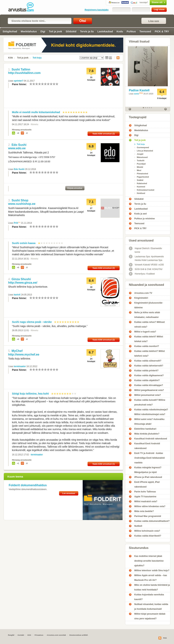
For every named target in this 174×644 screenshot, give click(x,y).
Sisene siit (151, 2)
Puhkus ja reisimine (145, 219)
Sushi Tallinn (21, 69)
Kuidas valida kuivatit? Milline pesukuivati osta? (150, 402)
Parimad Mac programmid (148, 516)
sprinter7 (18, 81)
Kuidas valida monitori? (147, 346)
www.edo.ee (17, 148)
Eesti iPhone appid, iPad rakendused (147, 484)
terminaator (20, 366)
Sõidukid (71, 31)
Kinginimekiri (141, 298)
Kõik (11, 58)
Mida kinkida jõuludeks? (147, 434)
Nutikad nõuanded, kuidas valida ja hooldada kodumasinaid (151, 607)
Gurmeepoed (143, 147)
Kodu (120, 31)
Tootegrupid (138, 117)
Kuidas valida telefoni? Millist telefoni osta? (150, 354)
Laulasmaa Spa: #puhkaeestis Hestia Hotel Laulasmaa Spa (146, 258)
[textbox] (40, 21)
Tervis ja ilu (87, 31)
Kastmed (141, 187)
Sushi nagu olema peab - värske (32, 322)
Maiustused (142, 157)
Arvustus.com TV (143, 293)
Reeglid (11, 635)
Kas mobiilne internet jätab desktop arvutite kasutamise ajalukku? (149, 561)
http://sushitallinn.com (24, 73)
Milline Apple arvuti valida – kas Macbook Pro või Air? (151, 578)
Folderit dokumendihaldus (28, 485)
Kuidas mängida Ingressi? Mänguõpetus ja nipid (148, 470)
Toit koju (37, 58)
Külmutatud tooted (146, 190)
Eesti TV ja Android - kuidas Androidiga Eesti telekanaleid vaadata (149, 458)
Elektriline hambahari (145, 429)
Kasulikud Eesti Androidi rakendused (147, 446)
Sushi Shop (20, 200)
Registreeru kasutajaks (97, 10)
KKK (29, 635)
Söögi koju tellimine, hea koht (30, 394)
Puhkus (131, 31)
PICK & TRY (162, 31)
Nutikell (138, 526)
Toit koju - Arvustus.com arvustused (24, 7)
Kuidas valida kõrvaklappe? (149, 385)
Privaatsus (39, 635)
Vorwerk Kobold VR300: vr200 (146, 265)
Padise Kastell (139, 90)
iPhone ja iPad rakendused (148, 477)
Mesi (139, 170)
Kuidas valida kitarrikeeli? (148, 536)
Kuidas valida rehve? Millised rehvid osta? (149, 324)
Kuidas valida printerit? (146, 371)
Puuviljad (141, 164)
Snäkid (140, 180)
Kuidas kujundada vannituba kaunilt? (149, 597)
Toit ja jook (55, 31)
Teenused (145, 31)
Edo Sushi (19, 145)
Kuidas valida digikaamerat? (149, 375)
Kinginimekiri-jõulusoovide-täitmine (149, 305)
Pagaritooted (143, 177)
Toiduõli (141, 161)
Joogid (140, 154)
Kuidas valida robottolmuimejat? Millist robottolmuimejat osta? (151, 412)
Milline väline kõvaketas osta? (150, 506)
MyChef (17, 351)
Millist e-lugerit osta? (145, 332)
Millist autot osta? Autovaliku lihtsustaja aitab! (149, 422)
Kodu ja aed (140, 214)
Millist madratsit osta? (146, 501)
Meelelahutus (29, 31)
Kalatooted (142, 183)
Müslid (140, 167)
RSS (117, 58)
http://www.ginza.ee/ (23, 283)
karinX (17, 295)
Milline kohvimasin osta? (147, 531)
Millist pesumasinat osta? (148, 395)
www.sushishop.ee (22, 204)
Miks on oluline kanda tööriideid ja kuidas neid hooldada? (152, 587)
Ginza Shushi (21, 279)
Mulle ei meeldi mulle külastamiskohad (36, 112)
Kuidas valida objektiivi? (147, 380)
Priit (16, 223)
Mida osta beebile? (144, 511)
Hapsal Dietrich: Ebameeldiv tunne (145, 250)
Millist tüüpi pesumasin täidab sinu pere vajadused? (150, 616)
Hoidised (141, 193)
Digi (43, 31)
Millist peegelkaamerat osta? (149, 390)
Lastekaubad (105, 31)
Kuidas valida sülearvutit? (148, 361)
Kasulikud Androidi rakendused (151, 439)
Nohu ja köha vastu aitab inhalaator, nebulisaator (147, 315)
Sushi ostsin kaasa (24, 243)
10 (57, 84)
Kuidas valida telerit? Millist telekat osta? (149, 339)
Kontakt (21, 635)
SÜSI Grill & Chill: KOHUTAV (146, 269)
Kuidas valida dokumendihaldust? (152, 521)
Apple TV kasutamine (145, 497)
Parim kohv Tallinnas (145, 492)
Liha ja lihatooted (145, 151)
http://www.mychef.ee (24, 354)
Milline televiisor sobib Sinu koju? (152, 570)
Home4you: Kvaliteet (142, 274)
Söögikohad (10, 31)
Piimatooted (142, 174)
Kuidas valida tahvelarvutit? (149, 366)
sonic (136, 94)
